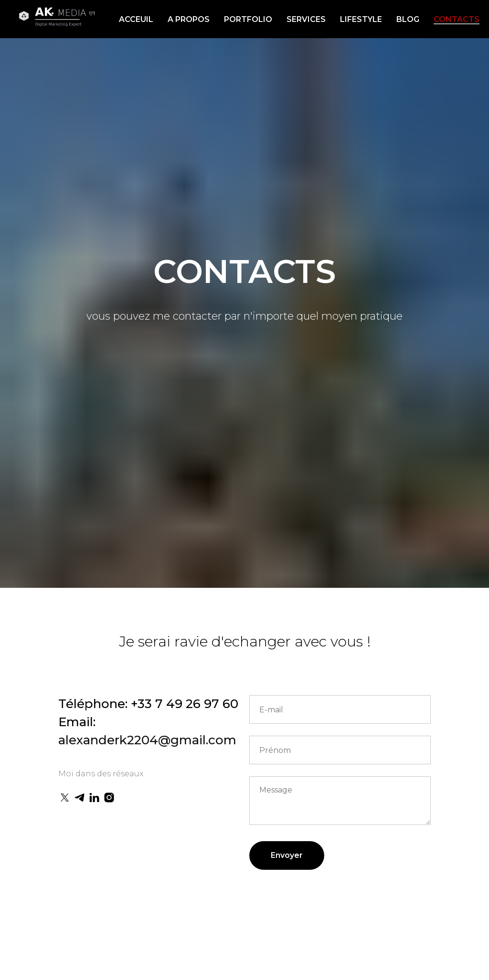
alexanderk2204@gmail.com (147, 740)
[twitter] (65, 798)
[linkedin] (94, 798)
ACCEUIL (136, 19)
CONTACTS (457, 19)
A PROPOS (189, 19)
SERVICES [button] (306, 19)
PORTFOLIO (248, 19)
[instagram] (109, 798)
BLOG (408, 19)
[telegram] (80, 798)
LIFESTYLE (361, 19)
